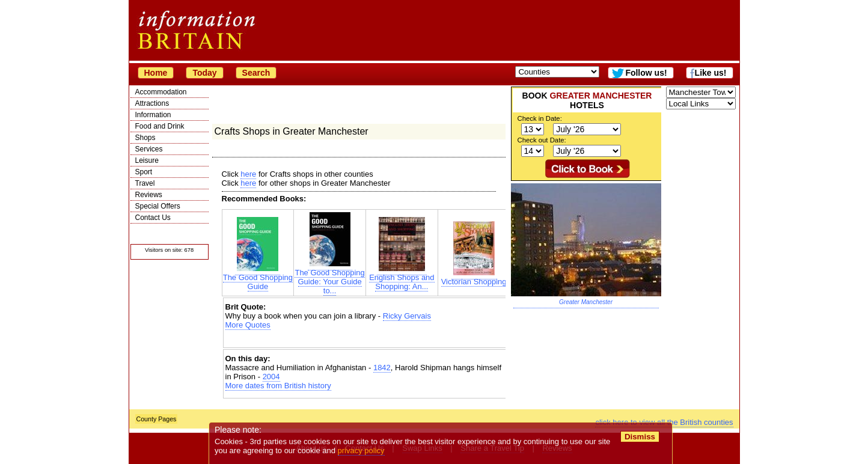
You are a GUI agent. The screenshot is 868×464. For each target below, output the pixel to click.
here (248, 174)
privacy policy (361, 450)
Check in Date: (540, 118)
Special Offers (158, 206)
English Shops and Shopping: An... (402, 278)
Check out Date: (542, 140)
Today (204, 73)
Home (156, 73)
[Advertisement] (366, 340)
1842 (382, 368)
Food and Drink (160, 126)
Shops (145, 138)
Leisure (147, 160)
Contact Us (153, 218)
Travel (145, 183)
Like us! (711, 73)
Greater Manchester (586, 302)
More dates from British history (278, 386)
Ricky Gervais (407, 316)
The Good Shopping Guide (258, 278)
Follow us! (646, 73)
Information (153, 115)
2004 (271, 377)
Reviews (149, 195)
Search (256, 73)
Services (149, 149)
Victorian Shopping (474, 278)
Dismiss (640, 437)
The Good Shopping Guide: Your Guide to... (329, 278)
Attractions (152, 103)
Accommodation (161, 92)
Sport (144, 172)
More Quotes (248, 325)
